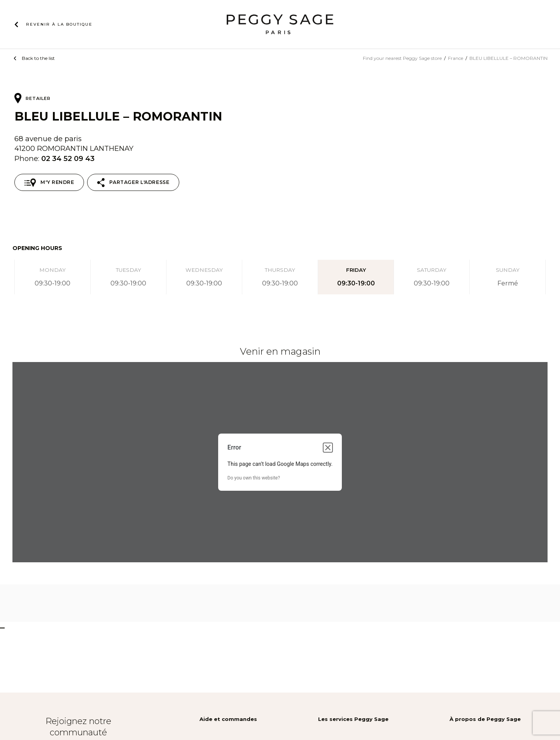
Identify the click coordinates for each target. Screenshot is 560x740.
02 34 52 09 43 (68, 158)
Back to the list (38, 58)
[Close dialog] (328, 448)
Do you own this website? (254, 478)
